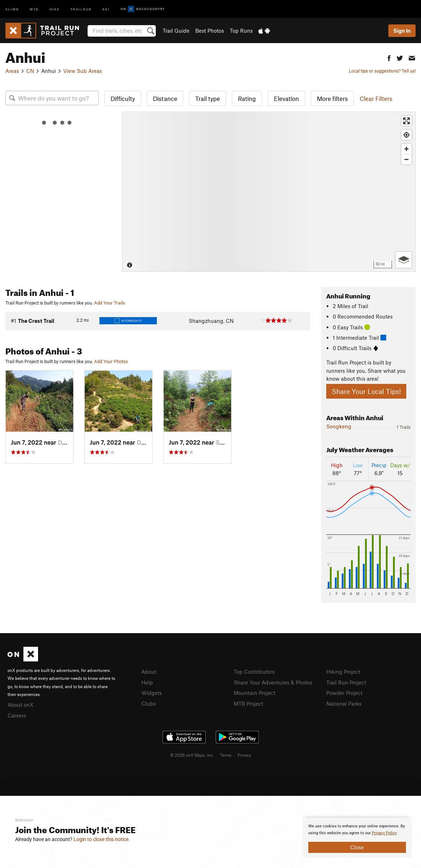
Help (147, 682)
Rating (247, 98)
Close (357, 847)
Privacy (244, 755)
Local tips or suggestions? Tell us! (382, 71)
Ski (106, 9)
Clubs (149, 704)
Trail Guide (176, 31)
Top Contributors (254, 672)
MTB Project (248, 704)
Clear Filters (376, 98)
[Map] (269, 192)
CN (30, 71)
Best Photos (210, 31)
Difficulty (123, 98)
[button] (389, 57)
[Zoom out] (406, 159)
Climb (12, 9)
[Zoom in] (406, 149)
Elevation (286, 98)
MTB (34, 9)
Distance (165, 98)
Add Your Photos (111, 361)
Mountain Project (254, 693)
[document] (357, 838)
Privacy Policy (384, 833)
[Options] (404, 260)
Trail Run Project (346, 682)
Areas (12, 71)
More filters (332, 98)
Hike (55, 9)
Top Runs (241, 31)
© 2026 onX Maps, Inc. (192, 755)
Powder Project (344, 693)
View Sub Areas (83, 71)
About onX (20, 705)
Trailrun (81, 9)
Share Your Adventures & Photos (273, 682)
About (149, 672)
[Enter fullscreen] (406, 121)
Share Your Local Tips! (366, 391)
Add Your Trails (109, 303)
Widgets (152, 693)
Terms (226, 755)
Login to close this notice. (102, 839)
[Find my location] (406, 135)
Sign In (402, 31)
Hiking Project (343, 672)
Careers (17, 715)
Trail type (208, 98)
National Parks (344, 704)
